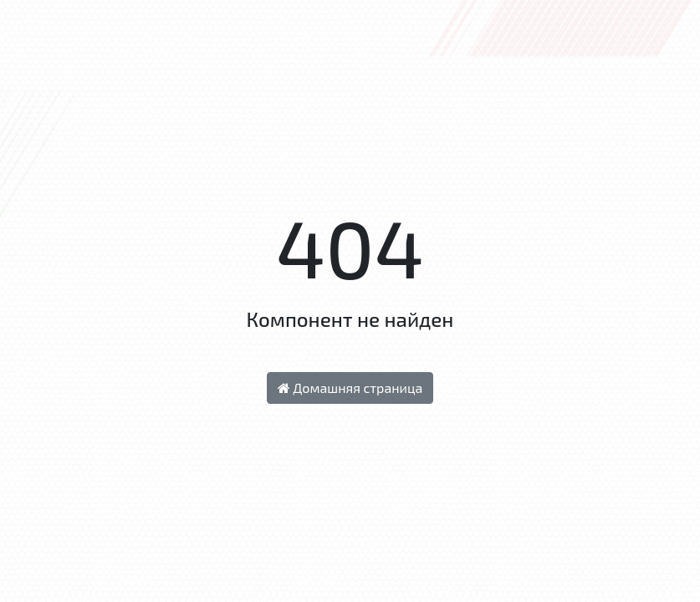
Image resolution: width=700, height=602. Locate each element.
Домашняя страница (350, 388)
